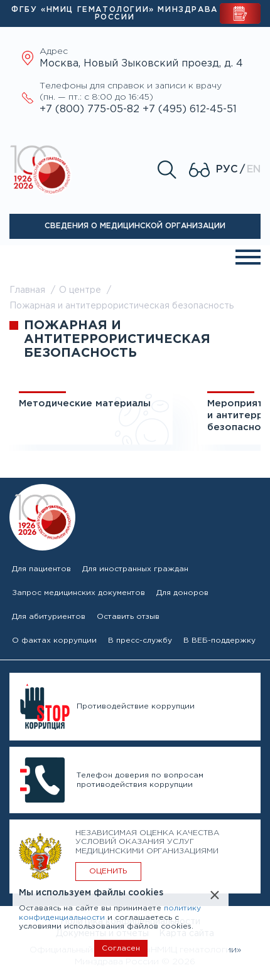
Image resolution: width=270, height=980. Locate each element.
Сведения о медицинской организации (135, 226)
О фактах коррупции (54, 640)
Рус (227, 170)
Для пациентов (41, 569)
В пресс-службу (140, 640)
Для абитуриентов (49, 617)
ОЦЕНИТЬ (108, 871)
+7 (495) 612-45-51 (190, 109)
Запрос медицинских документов (78, 593)
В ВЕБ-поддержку (219, 640)
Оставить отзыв (128, 617)
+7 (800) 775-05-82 (91, 109)
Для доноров (182, 593)
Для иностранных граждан (135, 569)
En (254, 170)
